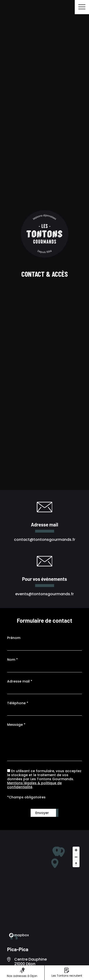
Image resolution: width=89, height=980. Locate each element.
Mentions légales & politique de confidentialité (34, 785)
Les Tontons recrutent (67, 973)
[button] (55, 863)
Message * (16, 725)
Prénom (14, 638)
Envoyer (42, 813)
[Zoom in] (76, 850)
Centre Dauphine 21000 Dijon (30, 962)
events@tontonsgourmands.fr (44, 594)
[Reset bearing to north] (76, 864)
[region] (44, 892)
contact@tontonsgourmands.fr (45, 540)
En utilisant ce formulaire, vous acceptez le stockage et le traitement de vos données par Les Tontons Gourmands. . (44, 779)
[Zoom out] (76, 857)
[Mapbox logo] (19, 935)
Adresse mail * (20, 681)
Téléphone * (18, 703)
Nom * (12, 660)
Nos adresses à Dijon (22, 973)
